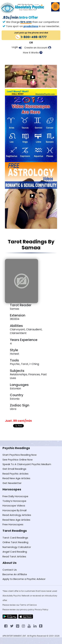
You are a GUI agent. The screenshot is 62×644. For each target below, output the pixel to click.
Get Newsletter (12, 483)
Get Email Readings (14, 469)
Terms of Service (28, 605)
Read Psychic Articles (15, 474)
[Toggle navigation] (55, 6)
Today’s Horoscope (14, 501)
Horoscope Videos (14, 506)
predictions (31, 26)
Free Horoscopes (13, 524)
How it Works (31, 53)
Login (15, 47)
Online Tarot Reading (15, 542)
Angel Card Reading (15, 552)
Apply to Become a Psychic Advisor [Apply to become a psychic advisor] (24, 579)
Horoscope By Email (14, 510)
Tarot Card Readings (15, 538)
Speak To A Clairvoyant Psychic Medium (27, 464)
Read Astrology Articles (17, 515)
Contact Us (10, 570)
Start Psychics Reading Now (20, 455)
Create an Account (36, 48)
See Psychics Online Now (18, 460)
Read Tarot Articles (14, 556)
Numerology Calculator (17, 547)
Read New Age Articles (16, 478)
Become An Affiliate (15, 574)
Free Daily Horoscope (15, 496)
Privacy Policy (41, 610)
